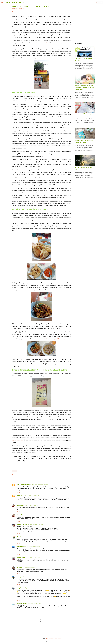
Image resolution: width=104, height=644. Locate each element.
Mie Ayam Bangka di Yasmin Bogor (56, 339)
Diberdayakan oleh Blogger (52, 639)
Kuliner (14, 471)
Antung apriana (21, 577)
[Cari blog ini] (95, 3)
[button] (13, 11)
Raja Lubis (20, 505)
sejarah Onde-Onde (18, 440)
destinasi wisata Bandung (41, 43)
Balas (18, 492)
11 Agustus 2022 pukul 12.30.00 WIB (35, 524)
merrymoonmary (56, 642)
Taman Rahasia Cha (14, 2)
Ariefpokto (20, 496)
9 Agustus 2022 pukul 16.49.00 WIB (40, 485)
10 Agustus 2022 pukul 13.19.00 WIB (31, 505)
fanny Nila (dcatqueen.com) (25, 588)
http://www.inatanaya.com (25, 484)
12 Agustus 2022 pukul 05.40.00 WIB (33, 547)
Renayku (19, 567)
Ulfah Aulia (20, 537)
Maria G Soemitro (22, 524)
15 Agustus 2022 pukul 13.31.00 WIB (34, 577)
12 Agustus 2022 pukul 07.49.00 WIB (33, 558)
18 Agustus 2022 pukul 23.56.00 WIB (41, 588)
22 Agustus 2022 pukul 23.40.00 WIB (34, 604)
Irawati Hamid (21, 558)
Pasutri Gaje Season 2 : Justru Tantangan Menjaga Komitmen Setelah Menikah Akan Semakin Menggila (85, 87)
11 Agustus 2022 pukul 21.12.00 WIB (31, 537)
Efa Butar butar (21, 604)
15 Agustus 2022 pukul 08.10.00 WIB (30, 567)
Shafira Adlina (21, 515)
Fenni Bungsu (21, 547)
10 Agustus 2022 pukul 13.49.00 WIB (33, 515)
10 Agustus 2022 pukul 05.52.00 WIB (31, 496)
